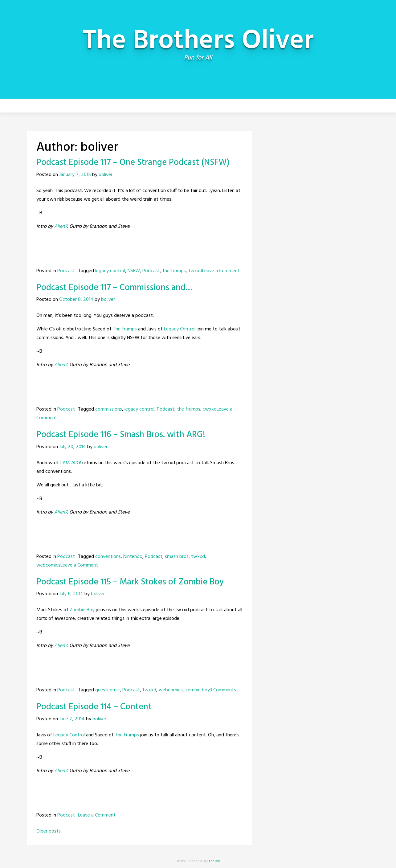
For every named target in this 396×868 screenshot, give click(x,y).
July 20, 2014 (73, 447)
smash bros (177, 557)
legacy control (110, 271)
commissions (109, 409)
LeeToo (215, 861)
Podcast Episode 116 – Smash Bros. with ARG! (121, 435)
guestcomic (108, 690)
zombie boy (198, 690)
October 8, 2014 (76, 300)
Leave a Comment (221, 271)
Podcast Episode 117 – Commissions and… (114, 288)
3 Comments (223, 690)
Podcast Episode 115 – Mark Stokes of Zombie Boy (130, 582)
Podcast (66, 271)
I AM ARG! (71, 463)
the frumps (174, 271)
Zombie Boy (82, 610)
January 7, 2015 (75, 175)
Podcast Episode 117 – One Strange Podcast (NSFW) (133, 163)
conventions (108, 557)
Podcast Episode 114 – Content (94, 707)
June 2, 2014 (72, 719)
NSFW (134, 271)
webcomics (48, 565)
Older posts (49, 831)
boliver (106, 175)
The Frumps (125, 329)
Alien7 (61, 227)
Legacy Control (180, 329)
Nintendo (133, 557)
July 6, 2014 (71, 594)
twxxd (195, 271)
